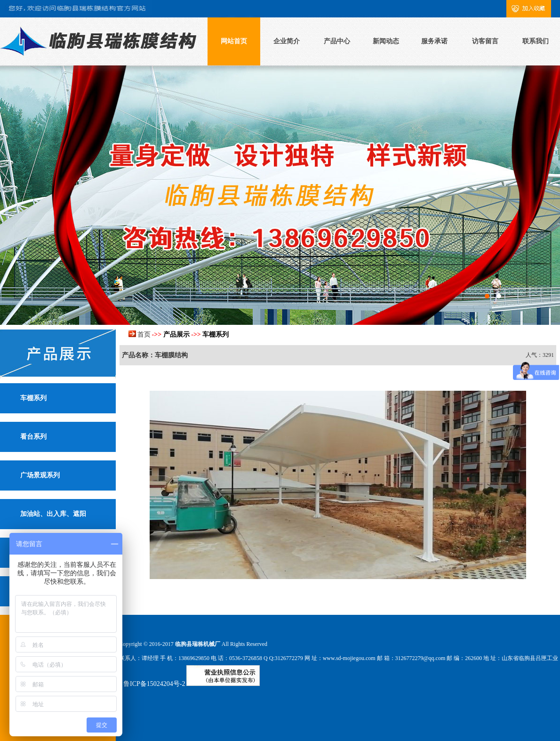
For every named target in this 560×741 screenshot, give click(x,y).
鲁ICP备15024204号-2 (154, 684)
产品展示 (176, 334)
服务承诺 (434, 41)
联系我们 (536, 41)
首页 (144, 334)
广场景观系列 (40, 475)
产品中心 (337, 41)
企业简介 (287, 41)
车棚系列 (33, 398)
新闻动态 (386, 41)
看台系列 (33, 437)
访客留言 (485, 41)
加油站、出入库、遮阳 (53, 514)
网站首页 (234, 41)
